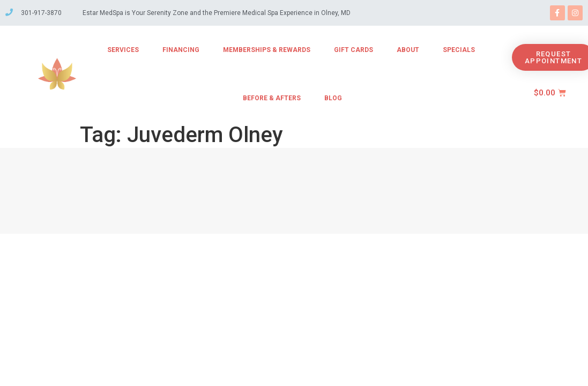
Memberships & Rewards (267, 50)
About (408, 50)
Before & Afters (272, 98)
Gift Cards (353, 50)
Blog (333, 98)
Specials (459, 50)
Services (123, 50)
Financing (181, 50)
